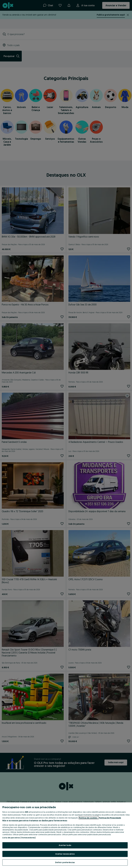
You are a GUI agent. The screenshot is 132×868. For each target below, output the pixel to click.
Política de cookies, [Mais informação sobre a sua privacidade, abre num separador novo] (89, 818)
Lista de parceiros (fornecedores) (19, 838)
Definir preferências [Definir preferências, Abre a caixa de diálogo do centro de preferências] (65, 862)
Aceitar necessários (65, 854)
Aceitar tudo (65, 845)
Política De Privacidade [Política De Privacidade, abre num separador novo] (110, 818)
